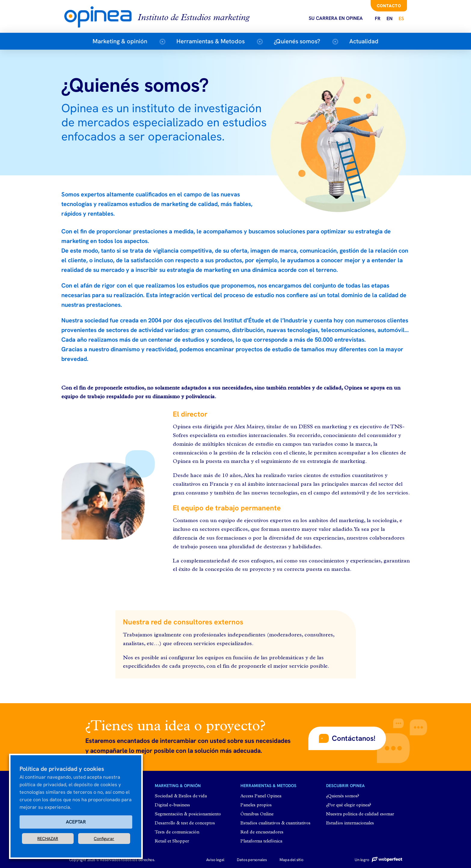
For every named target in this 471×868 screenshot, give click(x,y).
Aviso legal (215, 860)
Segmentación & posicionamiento (188, 814)
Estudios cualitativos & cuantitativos (275, 823)
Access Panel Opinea (261, 796)
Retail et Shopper (172, 841)
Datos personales (252, 860)
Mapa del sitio (291, 860)
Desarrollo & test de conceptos (185, 823)
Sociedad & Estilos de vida (181, 796)
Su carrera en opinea (336, 18)
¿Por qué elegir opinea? (349, 805)
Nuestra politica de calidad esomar (360, 814)
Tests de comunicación (177, 832)
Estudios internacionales (350, 823)
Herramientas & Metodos (211, 41)
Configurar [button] (104, 839)
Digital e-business (172, 805)
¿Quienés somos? (297, 41)
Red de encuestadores (262, 832)
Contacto (389, 6)
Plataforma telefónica (261, 841)
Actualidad (364, 41)
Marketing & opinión (120, 41)
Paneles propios (256, 805)
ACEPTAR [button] (76, 822)
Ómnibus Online (257, 814)
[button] (347, 738)
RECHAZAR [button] (48, 839)
